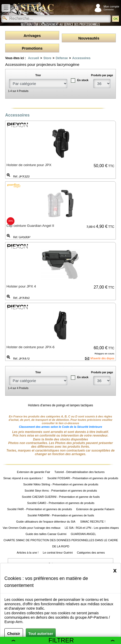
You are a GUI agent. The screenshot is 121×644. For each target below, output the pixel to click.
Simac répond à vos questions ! (23, 478)
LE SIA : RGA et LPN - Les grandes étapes (92, 528)
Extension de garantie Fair (34, 472)
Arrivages (32, 36)
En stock (83, 80)
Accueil (33, 58)
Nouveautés (89, 38)
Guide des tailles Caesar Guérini (46, 534)
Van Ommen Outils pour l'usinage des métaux (32, 528)
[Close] (115, 570)
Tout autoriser (41, 634)
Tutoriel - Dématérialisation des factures (79, 472)
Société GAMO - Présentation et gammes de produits (61, 503)
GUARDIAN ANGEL (84, 534)
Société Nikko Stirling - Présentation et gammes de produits (61, 484)
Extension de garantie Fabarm (95, 509)
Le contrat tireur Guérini (58, 553)
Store (47, 58)
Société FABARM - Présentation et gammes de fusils (61, 515)
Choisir (14, 634)
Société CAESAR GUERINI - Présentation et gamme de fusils (61, 497)
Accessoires (81, 58)
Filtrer (63, 640)
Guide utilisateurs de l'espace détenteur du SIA (46, 522)
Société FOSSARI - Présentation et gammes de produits (83, 478)
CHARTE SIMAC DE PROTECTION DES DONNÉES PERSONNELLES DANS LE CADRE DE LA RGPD (61, 543)
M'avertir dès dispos (102, 358)
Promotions (32, 48)
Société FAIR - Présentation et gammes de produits (40, 509)
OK (116, 19)
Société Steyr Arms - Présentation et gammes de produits (61, 491)
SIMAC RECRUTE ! (93, 522)
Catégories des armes (91, 553)
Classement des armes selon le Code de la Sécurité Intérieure (61, 427)
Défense (62, 58)
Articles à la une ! (28, 553)
